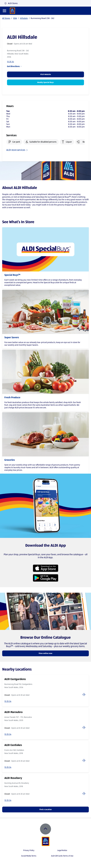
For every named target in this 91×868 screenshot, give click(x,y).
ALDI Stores (11, 3)
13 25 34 (10, 62)
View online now (45, 653)
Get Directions (14, 66)
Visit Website (46, 74)
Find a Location (46, 809)
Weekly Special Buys (45, 82)
